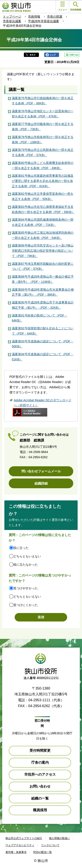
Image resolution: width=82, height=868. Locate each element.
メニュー (63, 6)
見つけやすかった (26, 588)
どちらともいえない (27, 556)
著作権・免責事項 (16, 852)
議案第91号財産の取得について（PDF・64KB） (40, 318)
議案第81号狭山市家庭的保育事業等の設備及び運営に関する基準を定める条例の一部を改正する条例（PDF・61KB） (43, 181)
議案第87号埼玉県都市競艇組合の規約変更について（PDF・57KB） (43, 266)
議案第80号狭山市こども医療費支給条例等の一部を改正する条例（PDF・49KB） (43, 165)
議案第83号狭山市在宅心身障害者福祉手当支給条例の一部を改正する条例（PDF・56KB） (43, 209)
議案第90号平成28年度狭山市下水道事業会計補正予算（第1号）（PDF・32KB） (43, 305)
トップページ (12, 17)
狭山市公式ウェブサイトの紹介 (24, 838)
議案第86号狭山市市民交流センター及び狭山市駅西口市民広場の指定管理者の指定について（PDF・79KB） (43, 251)
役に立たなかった (26, 565)
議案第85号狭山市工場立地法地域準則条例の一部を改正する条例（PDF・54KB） (43, 235)
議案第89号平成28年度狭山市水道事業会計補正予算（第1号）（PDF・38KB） (43, 292)
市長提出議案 (12, 21)
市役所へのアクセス (40, 774)
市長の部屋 (55, 17)
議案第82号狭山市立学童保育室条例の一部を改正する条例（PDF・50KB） (43, 196)
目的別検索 (76, 6)
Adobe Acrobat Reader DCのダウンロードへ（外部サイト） (43, 403)
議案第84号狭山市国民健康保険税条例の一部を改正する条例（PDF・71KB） (43, 222)
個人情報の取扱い (59, 838)
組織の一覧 (40, 798)
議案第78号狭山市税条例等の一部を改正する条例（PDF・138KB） (43, 140)
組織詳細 (41, 483)
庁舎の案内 (40, 762)
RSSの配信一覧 (43, 852)
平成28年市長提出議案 (44, 21)
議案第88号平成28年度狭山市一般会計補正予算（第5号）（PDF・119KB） (43, 279)
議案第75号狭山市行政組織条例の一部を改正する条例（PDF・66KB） (43, 101)
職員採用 (40, 810)
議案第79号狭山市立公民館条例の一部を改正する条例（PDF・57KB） (43, 152)
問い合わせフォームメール (41, 471)
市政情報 (34, 17)
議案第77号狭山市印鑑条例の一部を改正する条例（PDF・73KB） (43, 127)
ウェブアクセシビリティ (20, 845)
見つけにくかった (26, 605)
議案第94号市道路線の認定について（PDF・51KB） (43, 357)
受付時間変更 (40, 751)
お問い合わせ (40, 786)
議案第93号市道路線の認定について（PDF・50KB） (43, 344)
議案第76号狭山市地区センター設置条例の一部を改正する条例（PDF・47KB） (43, 114)
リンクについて (50, 845)
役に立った (21, 548)
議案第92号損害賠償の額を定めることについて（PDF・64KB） (43, 331)
